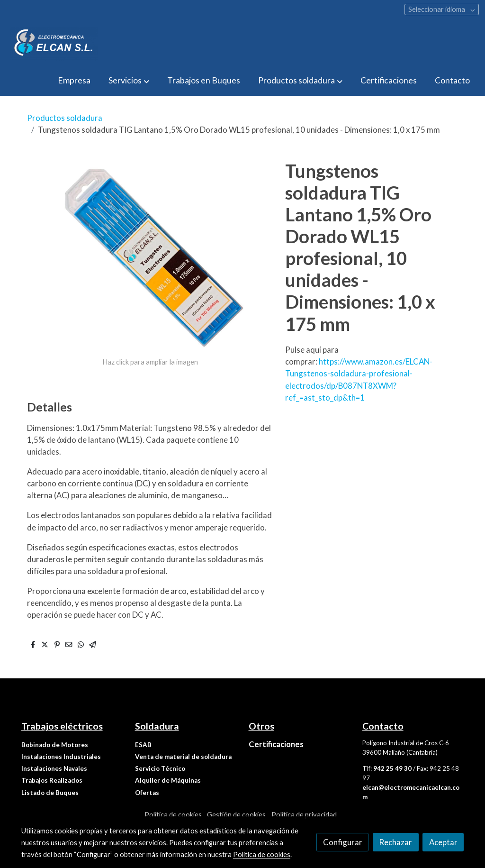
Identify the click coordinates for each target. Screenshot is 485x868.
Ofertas (147, 793)
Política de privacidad (304, 815)
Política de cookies (173, 815)
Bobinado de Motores (55, 745)
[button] (129, 81)
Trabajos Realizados (52, 780)
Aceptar (443, 842)
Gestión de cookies (236, 815)
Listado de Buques (50, 793)
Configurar (343, 842)
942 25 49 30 (392, 768)
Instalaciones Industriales (61, 757)
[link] (54, 44)
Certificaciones (276, 744)
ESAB (143, 745)
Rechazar (395, 842)
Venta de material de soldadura (183, 757)
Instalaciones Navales (54, 768)
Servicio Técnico (160, 768)
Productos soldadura (65, 118)
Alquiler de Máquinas (168, 780)
